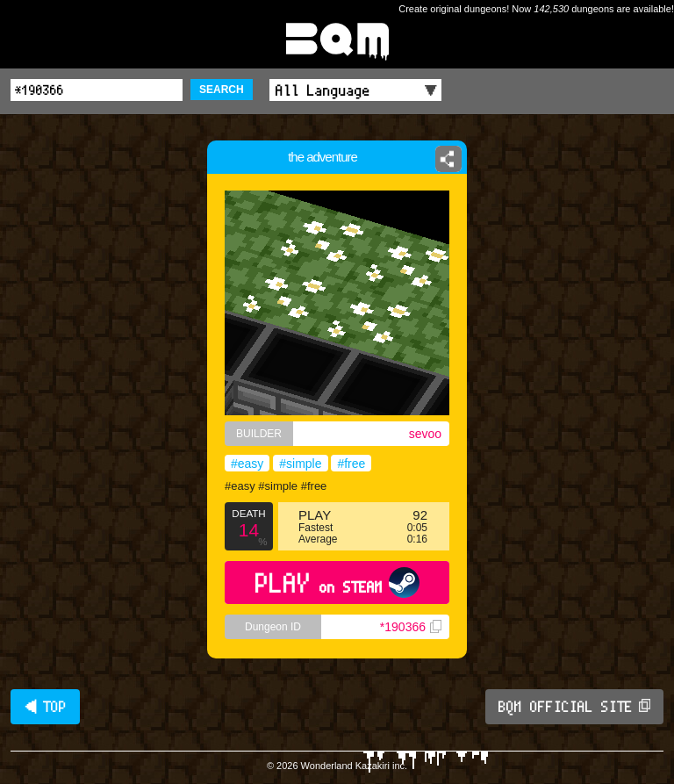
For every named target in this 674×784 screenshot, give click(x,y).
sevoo (425, 434)
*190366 (411, 627)
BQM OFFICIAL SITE (574, 707)
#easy (247, 464)
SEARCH (222, 90)
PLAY (337, 583)
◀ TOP (45, 707)
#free (351, 464)
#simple (300, 464)
